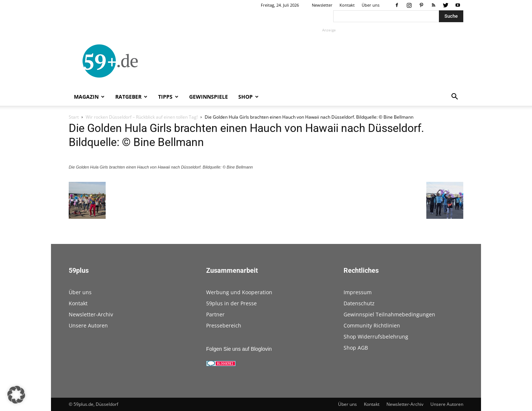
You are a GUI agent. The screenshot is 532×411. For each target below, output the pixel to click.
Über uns (371, 5)
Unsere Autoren (88, 325)
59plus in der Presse (231, 303)
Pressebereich (224, 325)
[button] (454, 97)
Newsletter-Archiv (91, 314)
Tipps (168, 97)
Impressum (358, 292)
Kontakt (347, 5)
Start (74, 117)
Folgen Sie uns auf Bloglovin (239, 349)
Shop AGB (356, 348)
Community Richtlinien (372, 325)
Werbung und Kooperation (239, 292)
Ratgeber (131, 97)
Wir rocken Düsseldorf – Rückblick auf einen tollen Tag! (142, 117)
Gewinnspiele (209, 97)
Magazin (89, 97)
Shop (248, 97)
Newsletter (322, 5)
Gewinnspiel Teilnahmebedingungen (389, 314)
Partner (215, 314)
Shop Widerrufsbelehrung (376, 337)
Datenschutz (359, 303)
